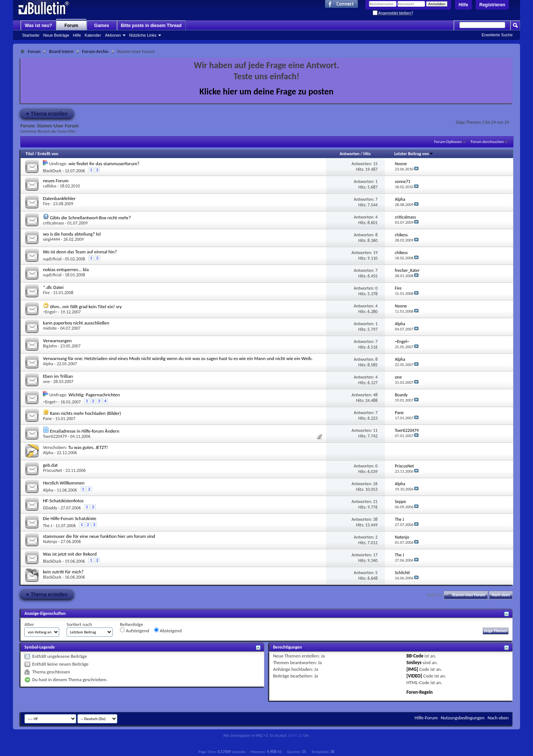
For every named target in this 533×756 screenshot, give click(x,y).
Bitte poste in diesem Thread (151, 26)
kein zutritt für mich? (63, 572)
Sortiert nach (79, 624)
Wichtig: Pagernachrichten (94, 395)
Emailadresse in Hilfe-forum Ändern (85, 431)
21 (375, 502)
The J (48, 526)
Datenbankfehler (59, 198)
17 (375, 555)
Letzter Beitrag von (414, 154)
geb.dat (50, 465)
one (46, 382)
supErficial (52, 259)
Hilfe (463, 5)
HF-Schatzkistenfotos (63, 501)
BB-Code (415, 656)
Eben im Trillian (58, 376)
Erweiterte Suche (497, 35)
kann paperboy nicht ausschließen (76, 323)
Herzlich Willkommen (64, 483)
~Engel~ (50, 312)
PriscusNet (53, 470)
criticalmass (53, 223)
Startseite (31, 35)
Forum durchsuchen (487, 142)
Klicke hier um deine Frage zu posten (267, 91)
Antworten (349, 154)
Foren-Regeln (420, 692)
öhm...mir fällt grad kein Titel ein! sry (86, 307)
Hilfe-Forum (426, 718)
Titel (30, 154)
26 (375, 484)
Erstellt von (48, 154)
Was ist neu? (38, 26)
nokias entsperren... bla (66, 269)
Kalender (93, 35)
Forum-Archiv (95, 51)
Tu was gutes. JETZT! (88, 447)
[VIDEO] (414, 676)
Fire (46, 204)
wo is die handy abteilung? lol (72, 234)
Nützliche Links (143, 35)
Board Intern (61, 51)
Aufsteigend (135, 630)
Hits (367, 154)
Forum (71, 26)
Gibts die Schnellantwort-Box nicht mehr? (90, 218)
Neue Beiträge (56, 35)
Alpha (48, 364)
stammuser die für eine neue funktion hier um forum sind (99, 536)
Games (102, 26)
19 (375, 253)
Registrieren (492, 5)
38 (375, 519)
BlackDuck (52, 171)
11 (375, 430)
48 (375, 395)
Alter (29, 624)
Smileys (414, 662)
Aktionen (113, 35)
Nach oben (501, 595)
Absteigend (168, 630)
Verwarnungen (57, 341)
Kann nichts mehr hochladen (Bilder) (86, 413)
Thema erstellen (47, 114)
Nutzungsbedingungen (463, 718)
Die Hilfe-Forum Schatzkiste (70, 518)
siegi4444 (51, 239)
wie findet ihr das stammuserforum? (104, 164)
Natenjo (50, 542)
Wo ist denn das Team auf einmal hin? (80, 252)
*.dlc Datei (53, 287)
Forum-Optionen (448, 142)
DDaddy (50, 508)
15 (375, 164)
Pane (47, 419)
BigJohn (50, 346)
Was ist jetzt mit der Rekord (70, 554)
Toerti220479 (55, 436)
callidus (50, 186)
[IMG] (412, 669)
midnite (50, 328)
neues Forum (56, 181)
